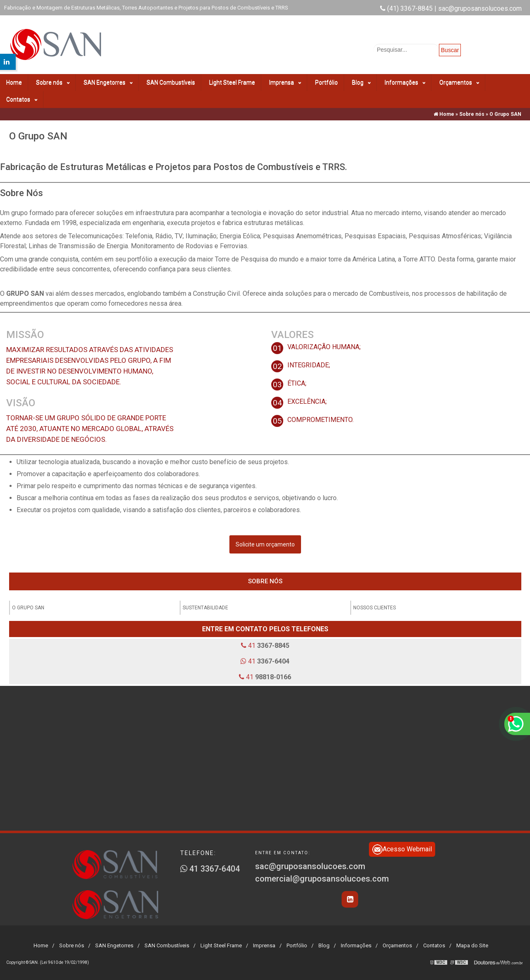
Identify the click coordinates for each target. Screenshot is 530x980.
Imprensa (285, 83)
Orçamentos (459, 83)
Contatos (22, 99)
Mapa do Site (472, 945)
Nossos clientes (375, 608)
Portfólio (326, 82)
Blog (361, 83)
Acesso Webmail (402, 849)
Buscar (450, 50)
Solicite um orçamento (265, 544)
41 (265, 646)
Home (14, 82)
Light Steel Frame (232, 82)
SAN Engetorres (108, 83)
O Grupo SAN (28, 608)
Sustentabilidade (205, 608)
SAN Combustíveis (171, 82)
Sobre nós (53, 83)
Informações (405, 83)
